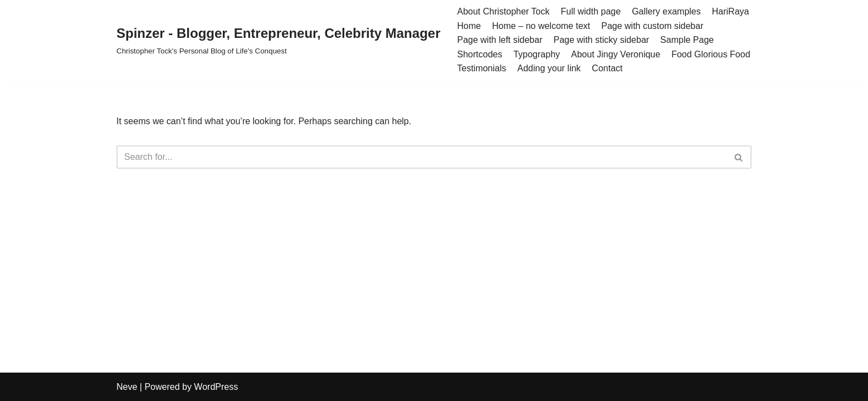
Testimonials (481, 68)
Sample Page (687, 40)
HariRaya (731, 11)
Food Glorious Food (711, 54)
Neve (127, 387)
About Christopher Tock (503, 11)
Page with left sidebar (499, 40)
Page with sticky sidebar (601, 40)
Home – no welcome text (541, 26)
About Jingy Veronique (616, 54)
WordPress (216, 387)
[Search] (421, 157)
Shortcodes (479, 54)
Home (469, 26)
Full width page (591, 11)
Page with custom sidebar (652, 26)
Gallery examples (666, 11)
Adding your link (549, 68)
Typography (537, 54)
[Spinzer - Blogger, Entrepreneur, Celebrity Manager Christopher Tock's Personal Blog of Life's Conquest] (278, 40)
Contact (607, 68)
